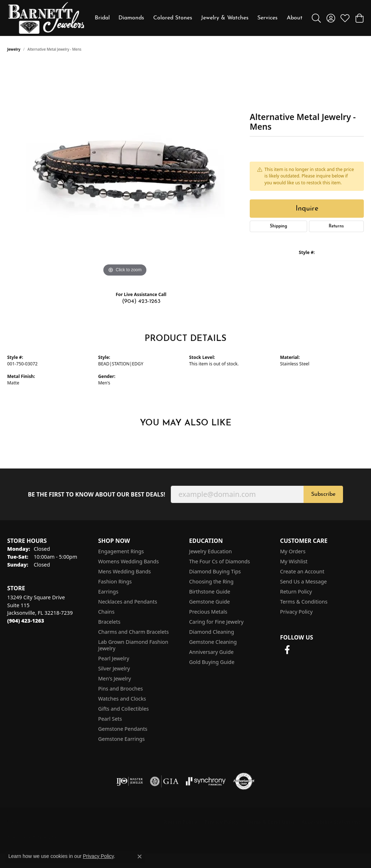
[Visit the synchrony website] (206, 781)
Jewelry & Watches (225, 18)
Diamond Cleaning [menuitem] (212, 632)
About (295, 18)
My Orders (293, 551)
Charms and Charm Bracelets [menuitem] (134, 632)
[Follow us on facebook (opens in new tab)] (287, 650)
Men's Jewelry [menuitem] (115, 678)
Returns (336, 226)
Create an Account (302, 571)
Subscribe (323, 494)
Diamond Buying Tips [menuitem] (215, 571)
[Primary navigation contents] (199, 18)
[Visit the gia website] (164, 781)
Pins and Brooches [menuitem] (121, 689)
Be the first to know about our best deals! (97, 495)
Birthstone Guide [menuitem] (210, 592)
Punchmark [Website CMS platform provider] (45, 837)
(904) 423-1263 (141, 301)
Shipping (278, 226)
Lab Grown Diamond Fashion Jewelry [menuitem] (133, 645)
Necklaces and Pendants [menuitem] (128, 602)
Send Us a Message (304, 581)
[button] (316, 18)
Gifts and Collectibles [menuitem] (124, 709)
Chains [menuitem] (107, 612)
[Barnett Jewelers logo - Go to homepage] (46, 18)
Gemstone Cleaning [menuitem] (213, 642)
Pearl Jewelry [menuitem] (114, 658)
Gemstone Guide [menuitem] (210, 602)
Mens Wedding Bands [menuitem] (125, 571)
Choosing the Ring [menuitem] (211, 581)
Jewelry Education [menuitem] (210, 551)
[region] (125, 171)
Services (267, 18)
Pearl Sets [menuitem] (110, 719)
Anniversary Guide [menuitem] (211, 652)
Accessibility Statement (331, 822)
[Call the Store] (26, 621)
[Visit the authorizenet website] (244, 781)
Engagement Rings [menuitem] (121, 551)
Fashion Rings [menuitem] (115, 581)
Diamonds (131, 18)
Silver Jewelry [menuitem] (114, 668)
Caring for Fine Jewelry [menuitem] (216, 622)
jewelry (14, 49)
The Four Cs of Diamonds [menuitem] (220, 561)
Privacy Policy (297, 612)
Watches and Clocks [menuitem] (122, 699)
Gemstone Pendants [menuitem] (123, 729)
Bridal (102, 18)
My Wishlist (294, 561)
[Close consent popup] (140, 857)
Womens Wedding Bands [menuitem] (129, 561)
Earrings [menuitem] (108, 592)
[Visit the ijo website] (130, 781)
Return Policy (296, 592)
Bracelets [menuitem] (109, 622)
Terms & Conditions (304, 602)
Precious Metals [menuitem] (208, 612)
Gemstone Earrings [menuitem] (122, 739)
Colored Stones (173, 18)
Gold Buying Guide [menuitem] (212, 662)
